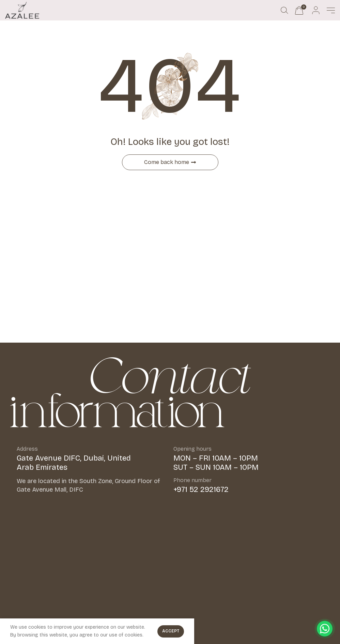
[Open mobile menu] (331, 10)
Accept (171, 631)
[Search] (284, 10)
